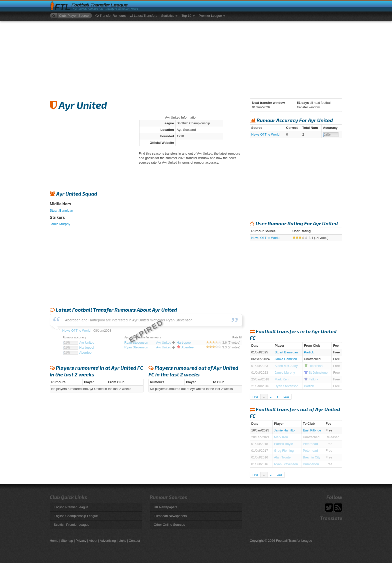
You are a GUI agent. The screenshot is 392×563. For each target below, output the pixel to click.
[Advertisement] (196, 58)
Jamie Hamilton (286, 359)
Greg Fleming (284, 451)
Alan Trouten (283, 457)
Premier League (212, 16)
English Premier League (71, 507)
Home (54, 541)
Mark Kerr (282, 379)
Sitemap (67, 541)
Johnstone (316, 373)
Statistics (169, 16)
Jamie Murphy (60, 224)
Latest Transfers (143, 16)
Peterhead (310, 444)
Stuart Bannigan (61, 210)
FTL (62, 7)
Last (286, 397)
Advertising (108, 541)
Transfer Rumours (111, 16)
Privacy (81, 541)
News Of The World (265, 134)
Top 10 (188, 16)
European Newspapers (170, 516)
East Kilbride (312, 430)
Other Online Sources (169, 525)
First (255, 397)
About (93, 541)
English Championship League (76, 516)
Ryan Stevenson (286, 386)
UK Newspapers (165, 507)
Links (122, 541)
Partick (309, 352)
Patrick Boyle (283, 444)
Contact (134, 541)
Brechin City (311, 457)
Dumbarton (311, 464)
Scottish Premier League (71, 525)
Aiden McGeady (286, 366)
